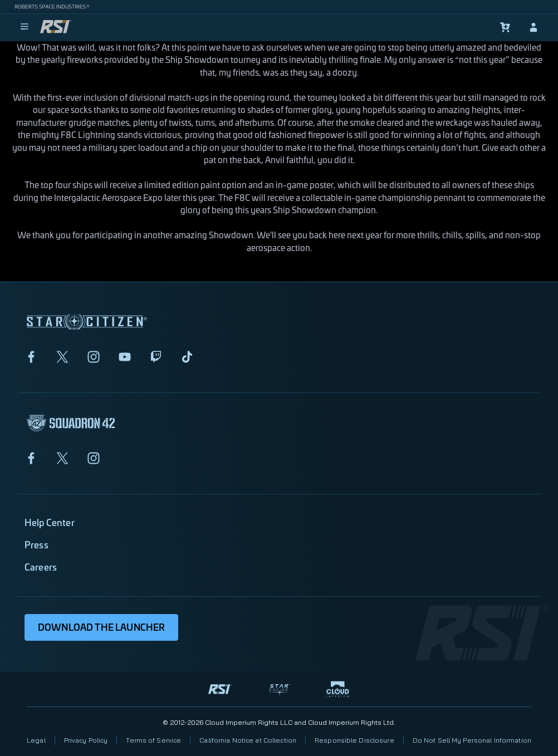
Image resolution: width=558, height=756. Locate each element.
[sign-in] (533, 27)
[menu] (25, 27)
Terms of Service (153, 740)
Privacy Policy (86, 740)
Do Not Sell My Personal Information (472, 740)
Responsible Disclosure (354, 740)
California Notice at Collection (248, 740)
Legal (36, 740)
